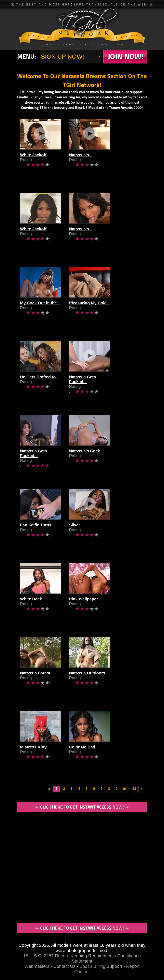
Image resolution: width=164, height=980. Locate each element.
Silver (90, 536)
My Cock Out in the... (40, 314)
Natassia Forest (35, 684)
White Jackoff (33, 166)
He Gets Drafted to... (40, 388)
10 (124, 789)
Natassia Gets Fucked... (107, 388)
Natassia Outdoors (102, 684)
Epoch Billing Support (101, 966)
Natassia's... (96, 166)
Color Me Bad (97, 758)
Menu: (27, 56)
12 (134, 789)
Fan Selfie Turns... (37, 536)
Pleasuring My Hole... (105, 314)
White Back (31, 610)
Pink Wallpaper (99, 610)
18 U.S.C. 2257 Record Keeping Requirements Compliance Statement (82, 958)
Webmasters (37, 966)
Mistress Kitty (33, 758)
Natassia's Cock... (101, 462)
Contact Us (64, 966)
